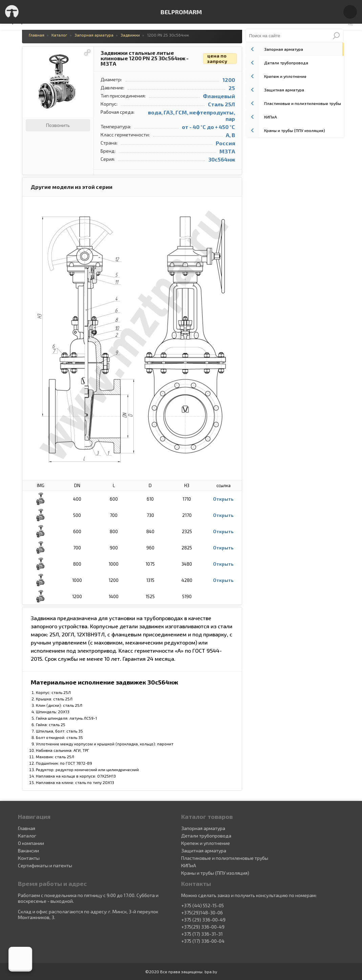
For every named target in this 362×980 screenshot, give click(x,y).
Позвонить (58, 125)
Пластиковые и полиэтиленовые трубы (293, 103)
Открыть (223, 499)
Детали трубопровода (277, 63)
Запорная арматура (274, 49)
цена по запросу (217, 59)
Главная (27, 828)
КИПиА (261, 117)
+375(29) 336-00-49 (203, 927)
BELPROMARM (181, 12)
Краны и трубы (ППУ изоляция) (285, 130)
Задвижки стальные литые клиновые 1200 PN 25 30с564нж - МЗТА (145, 58)
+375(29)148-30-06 (202, 913)
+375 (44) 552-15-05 (203, 906)
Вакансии (28, 851)
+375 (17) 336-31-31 (202, 934)
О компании (31, 843)
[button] (87, 52)
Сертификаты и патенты (45, 865)
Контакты (29, 858)
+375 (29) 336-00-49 (203, 920)
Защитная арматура (275, 90)
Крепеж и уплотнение (276, 76)
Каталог (27, 836)
